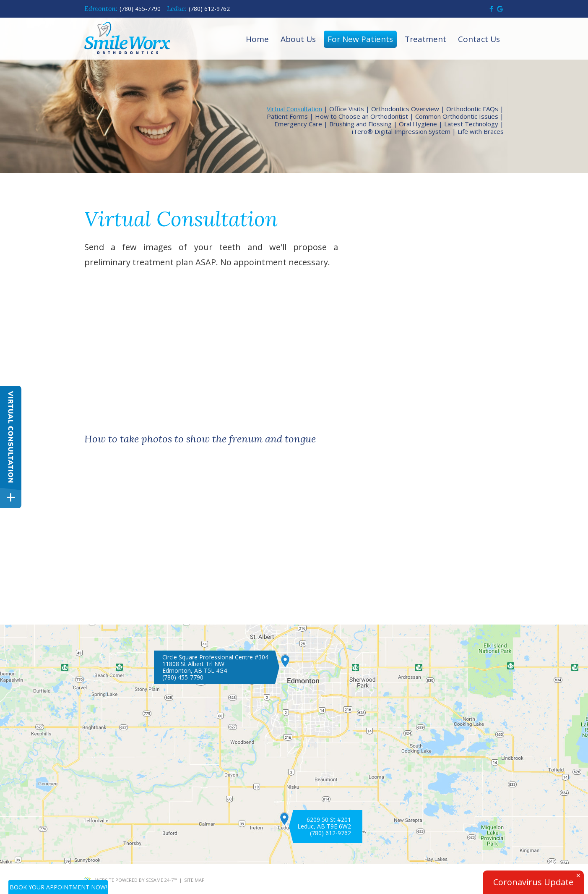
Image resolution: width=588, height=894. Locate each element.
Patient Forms (287, 116)
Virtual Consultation (294, 109)
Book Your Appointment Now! (58, 887)
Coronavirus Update (533, 882)
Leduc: (177, 8)
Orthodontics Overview (405, 109)
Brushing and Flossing (360, 124)
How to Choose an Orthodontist (362, 116)
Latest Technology (471, 124)
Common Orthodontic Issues (457, 116)
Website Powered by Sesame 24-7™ (131, 880)
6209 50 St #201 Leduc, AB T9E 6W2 (324, 823)
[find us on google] (500, 9)
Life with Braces (481, 131)
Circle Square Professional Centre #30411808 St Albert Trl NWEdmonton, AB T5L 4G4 (215, 664)
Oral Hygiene (418, 124)
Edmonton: (101, 8)
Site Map (194, 880)
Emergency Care (298, 124)
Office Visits (347, 109)
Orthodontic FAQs (472, 109)
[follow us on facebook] (491, 9)
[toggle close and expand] (11, 498)
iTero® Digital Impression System (401, 131)
